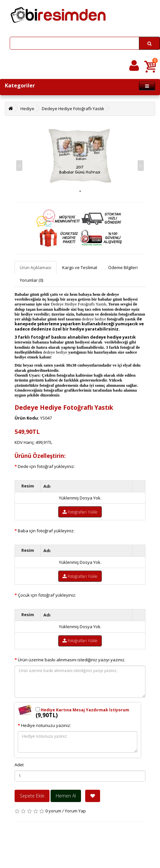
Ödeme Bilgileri (123, 267)
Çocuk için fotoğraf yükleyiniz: (47, 595)
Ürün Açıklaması (35, 267)
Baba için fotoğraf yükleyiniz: (46, 531)
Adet (19, 765)
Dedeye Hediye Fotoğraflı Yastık (73, 109)
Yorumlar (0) (31, 280)
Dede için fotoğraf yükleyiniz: (46, 466)
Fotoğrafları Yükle (80, 512)
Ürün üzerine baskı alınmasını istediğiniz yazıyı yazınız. (72, 660)
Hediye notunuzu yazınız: (46, 725)
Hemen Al (66, 796)
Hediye (27, 109)
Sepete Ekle (32, 796)
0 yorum (53, 811)
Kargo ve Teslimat (80, 267)
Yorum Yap (75, 811)
